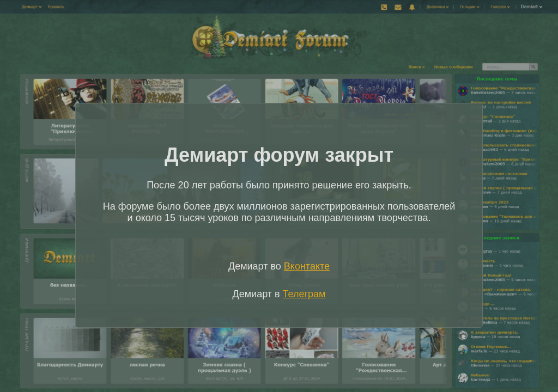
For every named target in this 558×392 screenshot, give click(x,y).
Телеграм (304, 294)
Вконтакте (307, 266)
